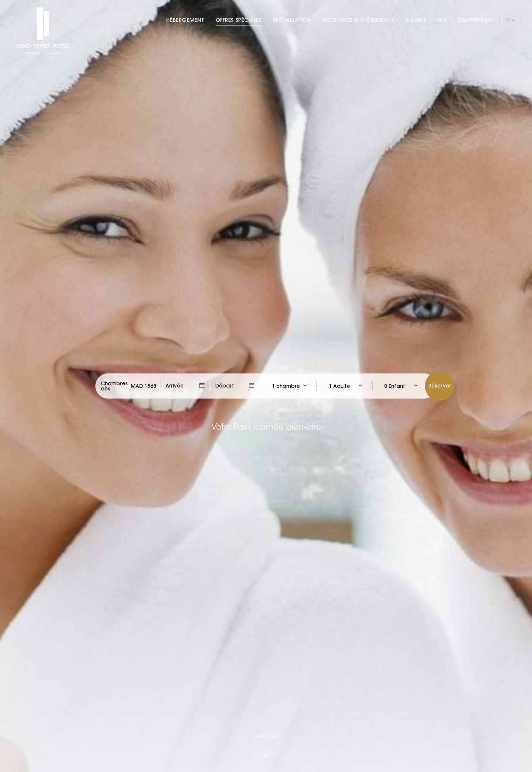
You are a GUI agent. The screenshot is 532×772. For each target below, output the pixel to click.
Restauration (292, 20)
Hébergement (185, 20)
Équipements (476, 20)
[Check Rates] (144, 386)
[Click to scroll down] (266, 746)
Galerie (416, 20)
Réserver (440, 386)
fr (507, 20)
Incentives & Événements (358, 20)
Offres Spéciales (239, 20)
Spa (442, 20)
